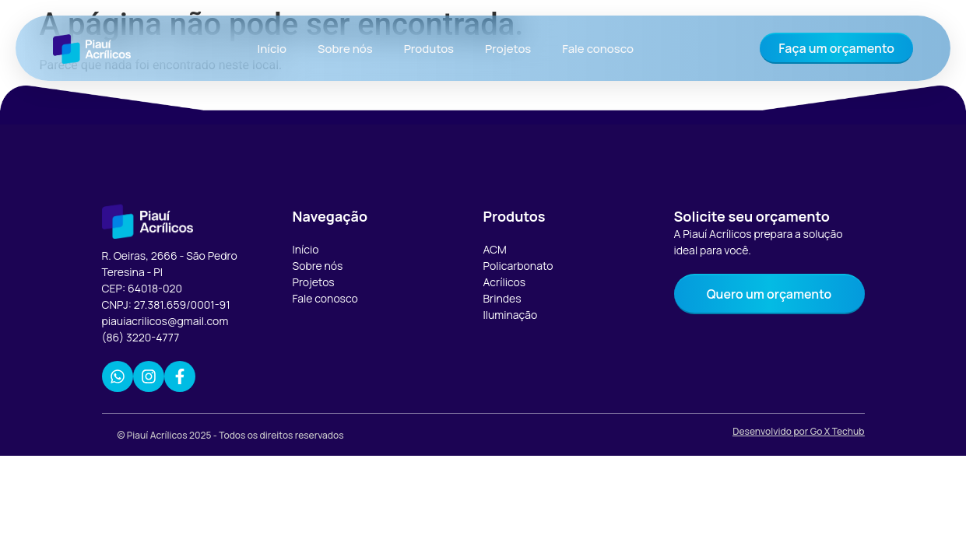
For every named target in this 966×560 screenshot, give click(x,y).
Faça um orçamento (836, 48)
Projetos (508, 49)
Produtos (429, 49)
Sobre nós (345, 49)
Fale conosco (598, 49)
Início (272, 49)
